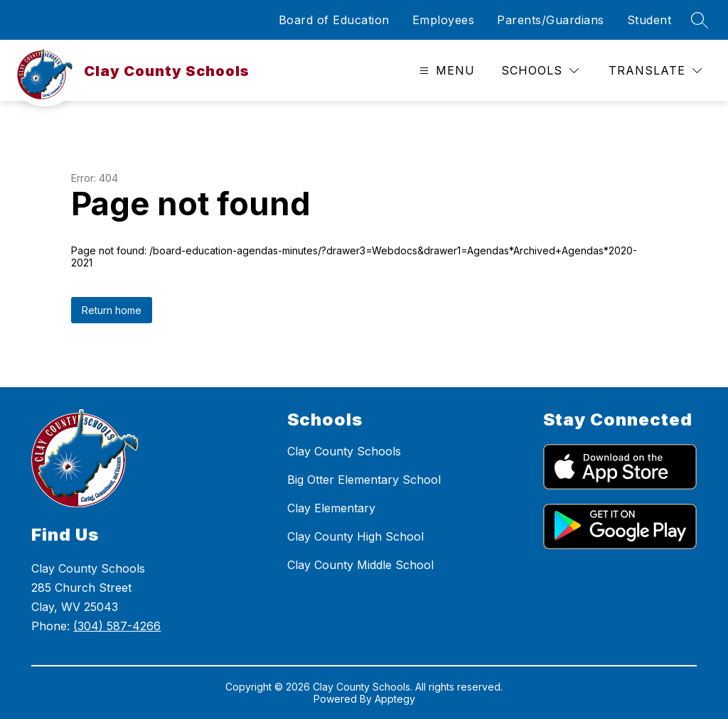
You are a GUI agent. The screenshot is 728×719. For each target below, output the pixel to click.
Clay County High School (355, 536)
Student (649, 20)
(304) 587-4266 (117, 626)
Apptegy (395, 699)
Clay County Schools (344, 451)
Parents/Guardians (551, 20)
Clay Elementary (331, 508)
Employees (444, 20)
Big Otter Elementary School (364, 480)
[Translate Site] (655, 71)
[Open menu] (445, 71)
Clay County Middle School (360, 565)
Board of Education (334, 20)
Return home (112, 310)
